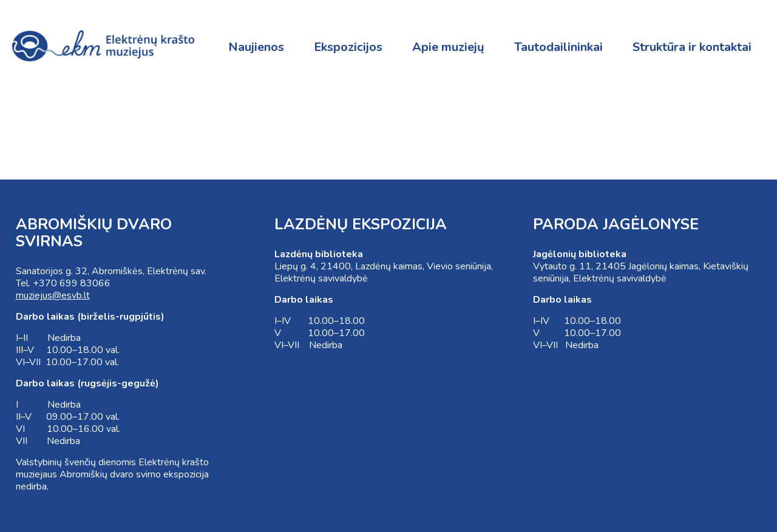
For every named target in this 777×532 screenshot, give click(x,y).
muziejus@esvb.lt (53, 295)
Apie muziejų (448, 47)
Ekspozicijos (348, 47)
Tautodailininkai (558, 47)
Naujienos (256, 47)
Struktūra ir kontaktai (692, 47)
